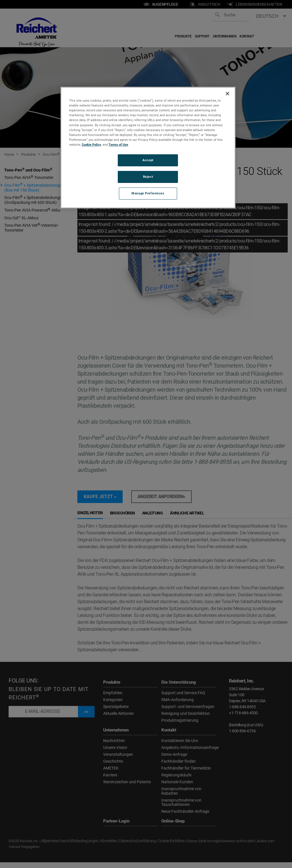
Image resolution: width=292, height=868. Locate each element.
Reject (148, 177)
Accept (148, 160)
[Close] (228, 94)
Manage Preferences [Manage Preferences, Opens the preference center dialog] (148, 193)
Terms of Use (118, 145)
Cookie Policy (91, 145)
